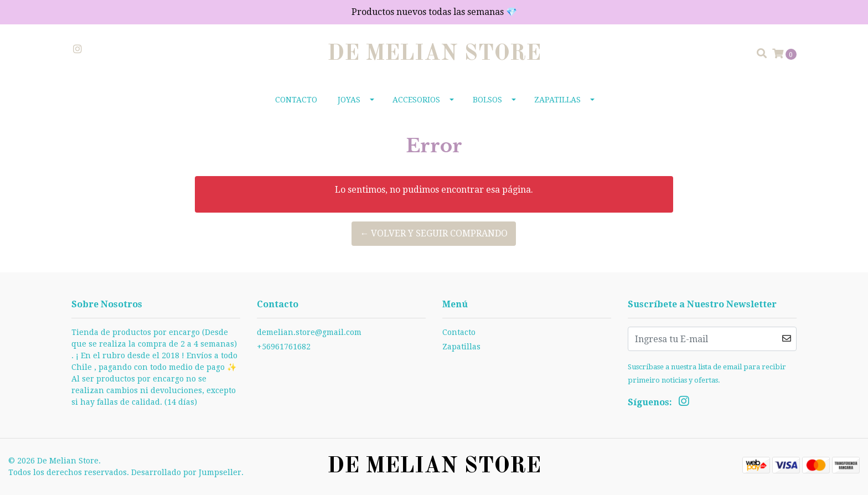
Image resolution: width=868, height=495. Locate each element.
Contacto (296, 100)
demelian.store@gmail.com (309, 332)
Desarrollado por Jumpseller (186, 472)
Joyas (349, 100)
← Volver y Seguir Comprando (434, 233)
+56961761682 (284, 347)
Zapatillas (557, 100)
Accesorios (416, 100)
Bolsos (487, 100)
